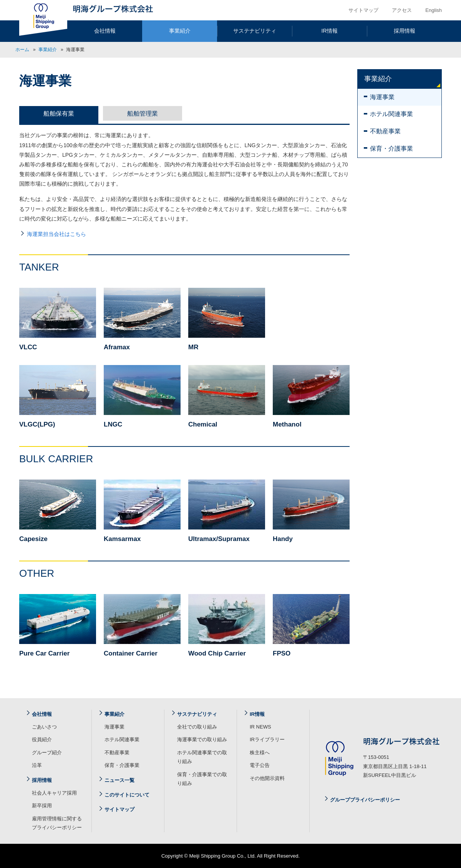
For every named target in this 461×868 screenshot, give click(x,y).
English (434, 10)
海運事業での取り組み (202, 739)
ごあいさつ (44, 727)
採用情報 (405, 31)
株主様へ (260, 753)
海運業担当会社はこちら (56, 234)
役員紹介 (42, 739)
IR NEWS (260, 727)
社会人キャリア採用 (54, 793)
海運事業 (382, 97)
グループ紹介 (47, 753)
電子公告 (260, 765)
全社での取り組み (197, 727)
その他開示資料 (267, 778)
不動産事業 (385, 131)
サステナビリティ (255, 31)
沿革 (37, 765)
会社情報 (105, 31)
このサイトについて (127, 795)
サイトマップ (363, 10)
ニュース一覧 (119, 780)
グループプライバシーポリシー (365, 800)
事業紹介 (180, 31)
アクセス (402, 10)
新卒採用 (42, 806)
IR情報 (330, 31)
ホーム (22, 50)
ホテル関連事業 (391, 114)
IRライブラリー (267, 739)
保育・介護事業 (391, 149)
